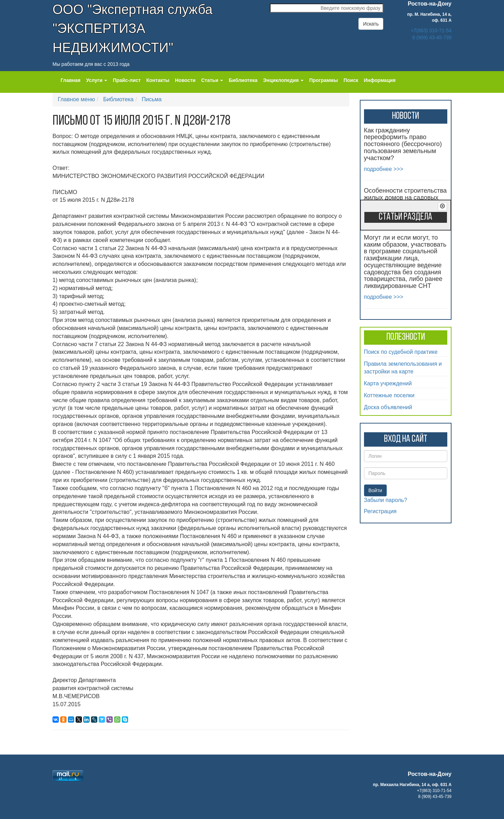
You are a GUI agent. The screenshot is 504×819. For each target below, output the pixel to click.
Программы (323, 80)
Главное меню (76, 99)
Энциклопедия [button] (283, 80)
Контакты (158, 80)
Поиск (351, 80)
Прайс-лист (127, 80)
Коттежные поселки (389, 395)
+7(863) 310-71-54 (431, 30)
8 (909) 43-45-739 (432, 37)
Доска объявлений (388, 407)
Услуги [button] (97, 80)
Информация (380, 80)
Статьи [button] (212, 80)
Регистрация (380, 511)
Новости (185, 80)
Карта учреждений (388, 383)
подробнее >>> (384, 169)
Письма (152, 99)
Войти (375, 490)
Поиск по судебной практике (401, 352)
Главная (71, 80)
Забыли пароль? (386, 500)
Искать (371, 24)
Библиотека (243, 80)
